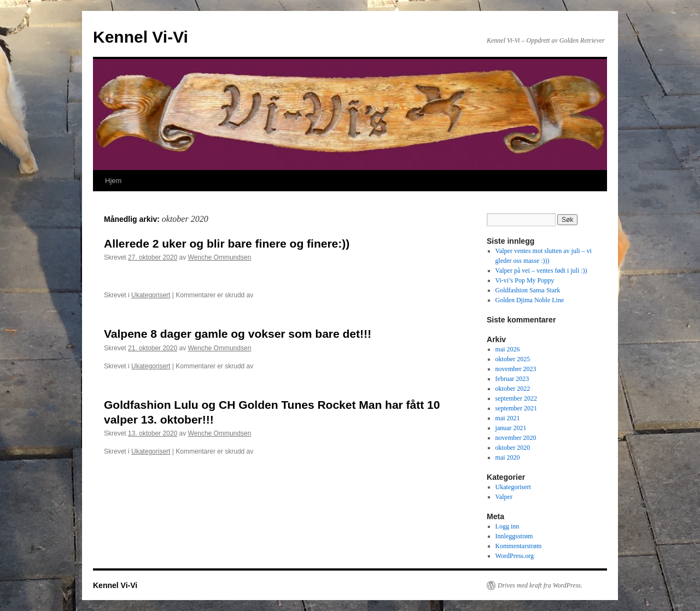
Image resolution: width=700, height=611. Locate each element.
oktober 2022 (513, 389)
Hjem (113, 181)
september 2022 (516, 398)
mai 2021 (508, 418)
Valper (504, 497)
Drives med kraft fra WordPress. (540, 585)
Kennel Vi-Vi (141, 37)
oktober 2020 (513, 448)
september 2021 (516, 408)
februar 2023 (512, 379)
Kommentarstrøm (519, 546)
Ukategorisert (151, 295)
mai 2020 (508, 457)
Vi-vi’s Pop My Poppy (525, 280)
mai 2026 (508, 349)
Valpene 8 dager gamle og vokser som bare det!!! (238, 334)
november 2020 (516, 438)
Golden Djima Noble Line (530, 300)
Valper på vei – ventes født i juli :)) (541, 271)
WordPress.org (515, 556)
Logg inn (507, 526)
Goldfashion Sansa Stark (528, 290)
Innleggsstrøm (514, 536)
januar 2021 (511, 428)
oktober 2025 (513, 359)
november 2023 (516, 369)
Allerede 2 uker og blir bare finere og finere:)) (227, 243)
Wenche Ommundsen (219, 257)
